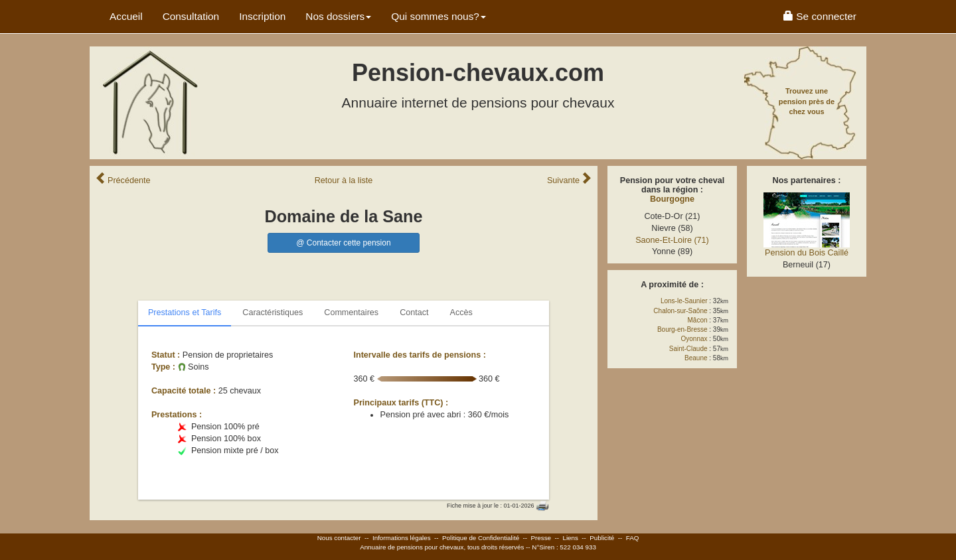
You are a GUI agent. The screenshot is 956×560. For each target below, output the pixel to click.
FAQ (633, 538)
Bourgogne (672, 199)
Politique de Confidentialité (481, 538)
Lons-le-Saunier (684, 301)
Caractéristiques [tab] (273, 313)
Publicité (602, 538)
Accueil (126, 16)
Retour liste (344, 180)
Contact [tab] (414, 313)
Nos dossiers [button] (338, 16)
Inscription (262, 16)
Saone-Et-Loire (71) (672, 240)
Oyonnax (694, 339)
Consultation (191, 16)
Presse (541, 538)
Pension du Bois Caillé (807, 253)
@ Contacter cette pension (343, 243)
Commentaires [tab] (351, 313)
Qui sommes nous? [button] (438, 16)
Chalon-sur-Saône (680, 311)
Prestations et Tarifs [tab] (185, 313)
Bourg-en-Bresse (682, 329)
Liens (570, 538)
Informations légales (402, 538)
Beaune (696, 358)
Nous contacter (339, 538)
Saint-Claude (688, 349)
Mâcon (698, 320)
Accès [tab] (461, 313)
